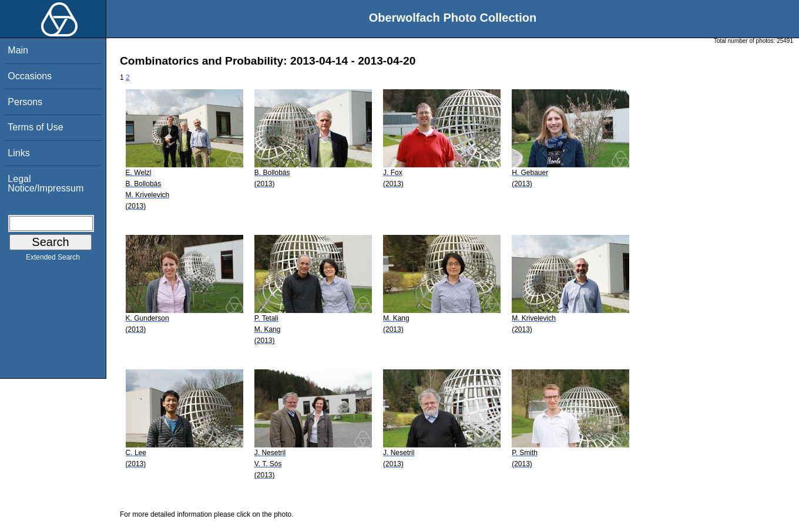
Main (18, 50)
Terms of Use (35, 127)
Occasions (30, 76)
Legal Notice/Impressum (46, 183)
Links (19, 153)
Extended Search (53, 260)
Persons (25, 102)
